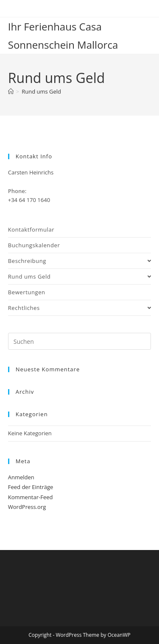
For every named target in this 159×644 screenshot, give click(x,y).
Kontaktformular (31, 229)
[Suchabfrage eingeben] (80, 341)
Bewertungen (27, 292)
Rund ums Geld (41, 91)
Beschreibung (80, 261)
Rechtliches (80, 308)
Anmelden (21, 477)
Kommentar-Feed (31, 497)
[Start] (11, 91)
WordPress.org (27, 507)
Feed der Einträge (31, 487)
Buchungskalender (34, 245)
